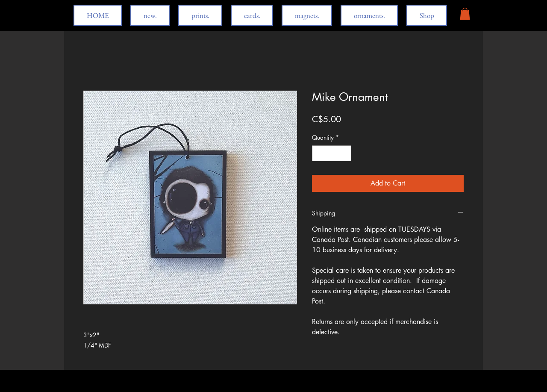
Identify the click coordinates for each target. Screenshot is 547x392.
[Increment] (345, 153)
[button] (465, 14)
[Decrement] (319, 153)
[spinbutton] (332, 153)
